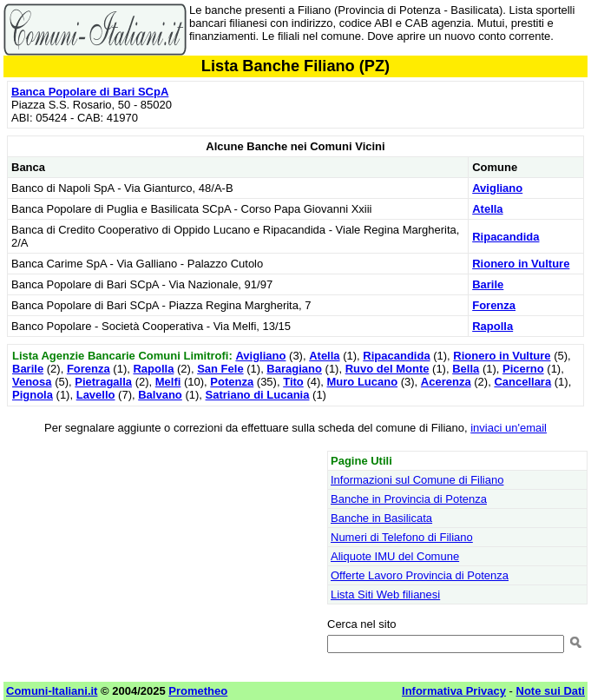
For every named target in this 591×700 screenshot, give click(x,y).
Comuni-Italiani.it (52, 691)
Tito (293, 382)
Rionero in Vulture (521, 264)
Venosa (32, 382)
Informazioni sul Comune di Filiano (417, 480)
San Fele (220, 369)
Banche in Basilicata (381, 518)
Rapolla (492, 326)
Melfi (168, 382)
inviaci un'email (509, 428)
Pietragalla (103, 382)
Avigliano (497, 188)
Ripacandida (506, 237)
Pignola (33, 395)
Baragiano (294, 369)
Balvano (160, 395)
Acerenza (446, 382)
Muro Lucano (363, 382)
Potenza (232, 382)
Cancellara (522, 382)
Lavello (96, 395)
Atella (487, 209)
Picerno (523, 369)
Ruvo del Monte (387, 369)
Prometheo (198, 691)
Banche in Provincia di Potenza (409, 499)
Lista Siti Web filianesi (385, 594)
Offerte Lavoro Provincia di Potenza (420, 575)
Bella (466, 369)
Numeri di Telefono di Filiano (402, 537)
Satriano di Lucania (258, 395)
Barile (488, 284)
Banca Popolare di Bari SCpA (90, 92)
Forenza (494, 305)
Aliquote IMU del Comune (395, 556)
